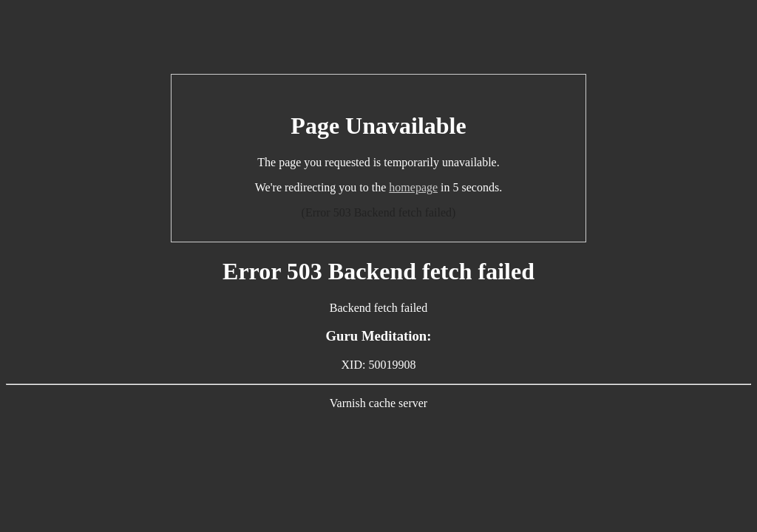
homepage (413, 187)
